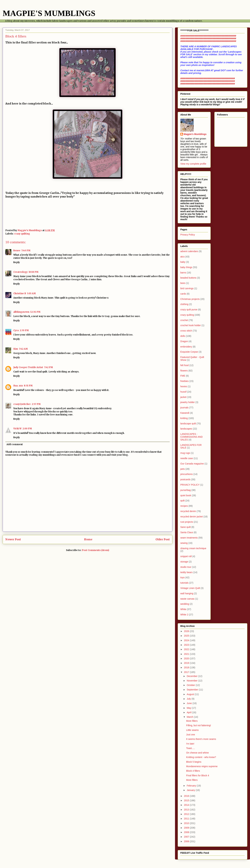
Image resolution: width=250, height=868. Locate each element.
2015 (187, 800)
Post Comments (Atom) (95, 550)
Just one (191, 735)
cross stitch (186, 331)
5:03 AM (31, 293)
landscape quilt (188, 424)
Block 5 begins (194, 762)
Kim (16, 349)
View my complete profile (193, 164)
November (192, 681)
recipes (184, 506)
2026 (187, 631)
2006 (187, 841)
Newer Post (13, 539)
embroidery (186, 347)
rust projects (187, 522)
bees (183, 283)
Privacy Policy (188, 235)
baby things (186, 267)
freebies (184, 381)
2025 (187, 636)
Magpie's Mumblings (195, 134)
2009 (187, 828)
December (192, 676)
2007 (187, 837)
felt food (184, 365)
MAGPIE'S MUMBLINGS (49, 13)
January (191, 790)
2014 (187, 805)
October (191, 685)
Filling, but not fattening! (199, 725)
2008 (187, 832)
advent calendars (189, 251)
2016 (187, 796)
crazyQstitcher (22, 404)
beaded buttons (188, 278)
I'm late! (190, 744)
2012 (187, 814)
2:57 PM (36, 404)
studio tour (186, 567)
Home (88, 539)
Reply (17, 262)
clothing (184, 304)
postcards (185, 479)
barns (183, 273)
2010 (187, 823)
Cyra (16, 330)
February (192, 786)
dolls (183, 336)
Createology (20, 272)
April (189, 712)
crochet (184, 320)
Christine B (20, 293)
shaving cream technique (193, 548)
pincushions (186, 474)
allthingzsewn (21, 312)
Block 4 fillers (193, 771)
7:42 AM (23, 349)
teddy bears (186, 572)
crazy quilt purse (189, 310)
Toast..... (191, 748)
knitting (184, 418)
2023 (187, 645)
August (191, 694)
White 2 (184, 615)
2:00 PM (27, 429)
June (189, 703)
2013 (187, 810)
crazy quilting (22, 234)
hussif (183, 392)
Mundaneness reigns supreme (202, 766)
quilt (182, 501)
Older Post (163, 539)
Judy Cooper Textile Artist (28, 367)
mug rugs (185, 453)
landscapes (186, 429)
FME (183, 376)
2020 (187, 658)
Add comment (15, 444)
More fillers (192, 721)
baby (183, 262)
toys (182, 577)
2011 (187, 819)
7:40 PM (26, 251)
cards (183, 294)
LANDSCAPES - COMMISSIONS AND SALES (191, 437)
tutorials (184, 583)
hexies (184, 386)
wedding (185, 604)
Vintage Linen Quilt (190, 588)
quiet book (186, 495)
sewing (184, 543)
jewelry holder (187, 402)
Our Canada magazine (192, 464)
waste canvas (187, 599)
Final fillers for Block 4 (198, 775)
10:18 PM (33, 272)
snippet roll (186, 556)
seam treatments (189, 538)
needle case (187, 458)
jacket (183, 397)
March (190, 717)
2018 (187, 667)
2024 (187, 640)
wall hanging (187, 593)
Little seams (192, 730)
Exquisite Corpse (189, 352)
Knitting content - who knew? (201, 757)
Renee (17, 251)
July (189, 699)
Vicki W (17, 429)
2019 (187, 663)
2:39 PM (24, 330)
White (183, 609)
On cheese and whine (197, 753)
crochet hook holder (191, 325)
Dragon (184, 341)
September (193, 690)
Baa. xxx (18, 386)
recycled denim (188, 511)
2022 (187, 649)
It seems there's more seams (201, 739)
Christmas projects (190, 299)
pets (182, 469)
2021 (187, 654)
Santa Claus (187, 532)
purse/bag (185, 490)
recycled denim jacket (192, 517)
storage (184, 562)
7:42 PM (48, 367)
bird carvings (187, 288)
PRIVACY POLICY (190, 485)
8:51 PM (28, 386)
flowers (184, 371)
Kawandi (185, 413)
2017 (187, 672)
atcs (182, 257)
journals (184, 408)
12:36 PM (35, 312)
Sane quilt (185, 527)
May (189, 708)
